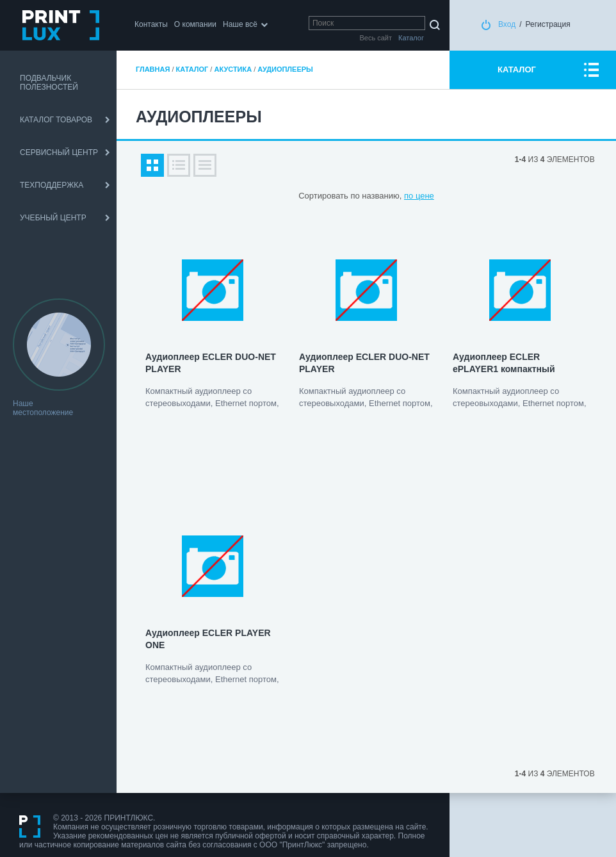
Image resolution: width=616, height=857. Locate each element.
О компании (195, 24)
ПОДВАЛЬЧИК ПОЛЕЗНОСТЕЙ (49, 83)
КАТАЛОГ (517, 69)
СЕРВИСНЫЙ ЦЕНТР (59, 152)
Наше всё (240, 24)
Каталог (192, 69)
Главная (153, 69)
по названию (375, 196)
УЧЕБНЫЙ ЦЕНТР (53, 218)
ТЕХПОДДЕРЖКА (52, 185)
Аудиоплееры (285, 69)
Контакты (151, 24)
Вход (507, 24)
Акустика (233, 69)
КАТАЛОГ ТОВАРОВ (56, 120)
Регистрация (548, 24)
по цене (419, 196)
